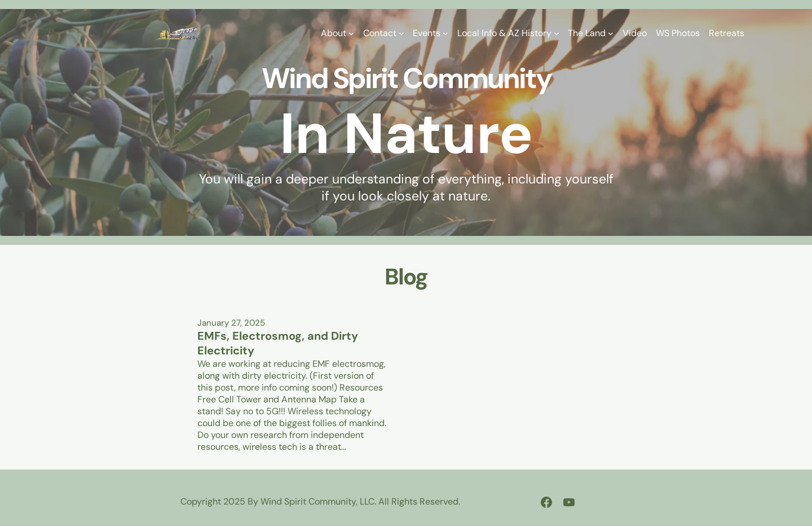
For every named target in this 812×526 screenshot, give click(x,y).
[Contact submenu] (401, 33)
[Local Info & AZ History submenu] (557, 33)
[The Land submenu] (611, 33)
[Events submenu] (445, 33)
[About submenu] (351, 33)
